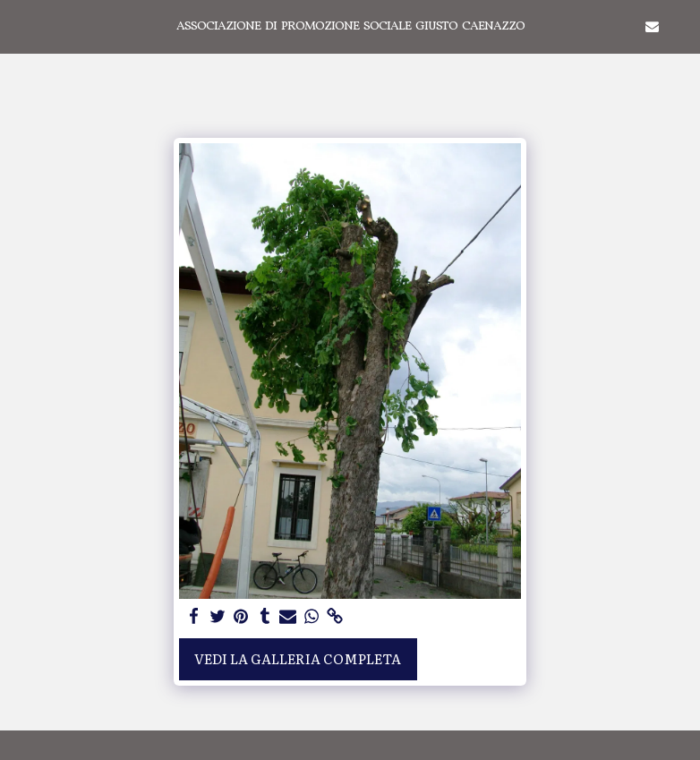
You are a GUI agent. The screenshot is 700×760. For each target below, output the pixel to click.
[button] (20, 26)
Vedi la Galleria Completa (298, 658)
